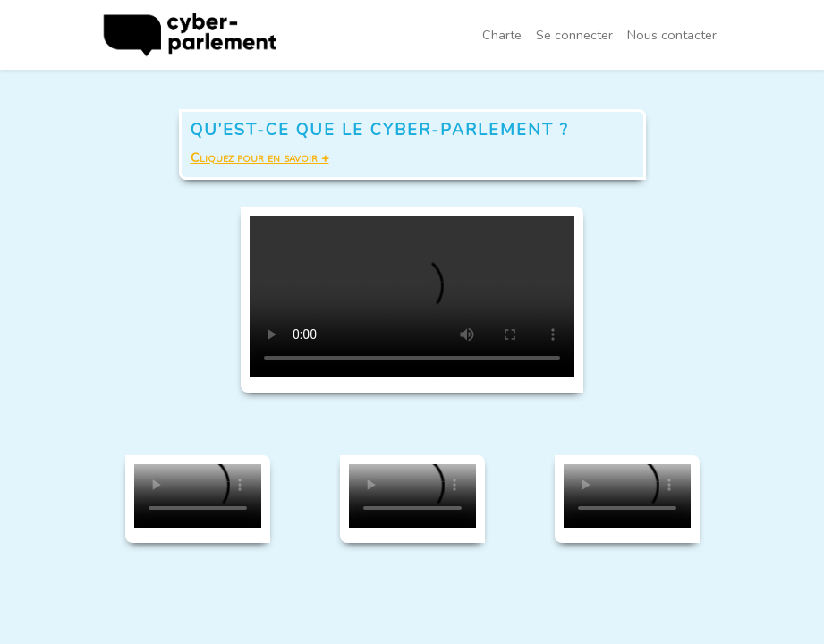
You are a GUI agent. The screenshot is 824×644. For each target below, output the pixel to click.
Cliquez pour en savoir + (260, 157)
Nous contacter (672, 35)
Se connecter (574, 35)
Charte (502, 35)
